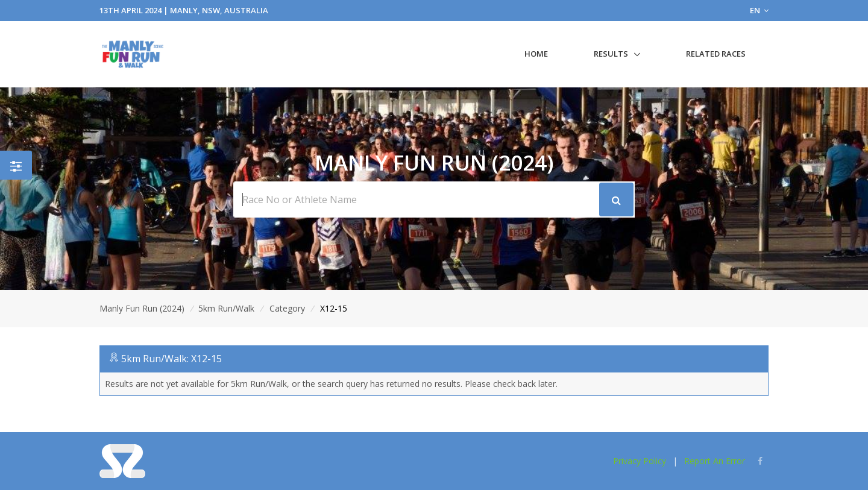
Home (536, 54)
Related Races (716, 54)
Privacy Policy (640, 461)
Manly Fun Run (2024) (142, 308)
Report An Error (715, 461)
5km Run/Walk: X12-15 (171, 359)
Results (611, 54)
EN (759, 10)
